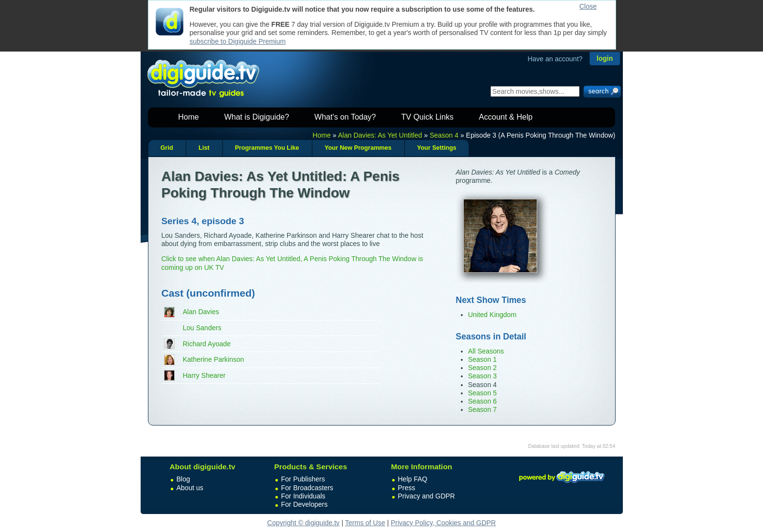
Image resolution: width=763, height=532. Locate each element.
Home (189, 117)
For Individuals (303, 496)
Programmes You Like (267, 148)
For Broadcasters (307, 488)
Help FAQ (413, 479)
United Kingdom (492, 315)
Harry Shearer (204, 375)
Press (407, 488)
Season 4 (444, 135)
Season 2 (482, 368)
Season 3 (482, 376)
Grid (167, 148)
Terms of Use (365, 523)
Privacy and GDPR (427, 496)
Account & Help (506, 117)
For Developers (305, 504)
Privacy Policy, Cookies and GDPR (443, 523)
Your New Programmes (358, 148)
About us (190, 488)
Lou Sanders (202, 328)
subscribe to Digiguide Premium (238, 41)
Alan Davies (201, 312)
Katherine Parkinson (214, 359)
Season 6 (482, 401)
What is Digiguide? (257, 117)
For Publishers (303, 479)
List (204, 148)
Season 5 (482, 393)
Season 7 (482, 409)
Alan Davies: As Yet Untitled (380, 135)
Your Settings (437, 148)
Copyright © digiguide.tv (303, 523)
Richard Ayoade (207, 344)
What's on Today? (345, 117)
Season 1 (482, 359)
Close (588, 6)
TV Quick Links (427, 117)
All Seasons (486, 351)
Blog (183, 479)
